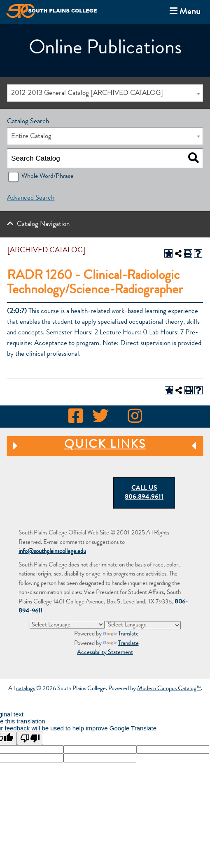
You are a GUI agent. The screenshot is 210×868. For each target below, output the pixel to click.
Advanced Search (31, 198)
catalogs (26, 689)
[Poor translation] (30, 738)
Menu (183, 11)
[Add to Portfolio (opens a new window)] (168, 253)
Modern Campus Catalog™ (169, 689)
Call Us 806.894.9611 (144, 493)
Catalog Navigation (43, 224)
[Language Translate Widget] (67, 625)
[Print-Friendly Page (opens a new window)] (188, 253)
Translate (121, 634)
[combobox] (105, 93)
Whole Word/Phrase (47, 177)
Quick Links (102, 446)
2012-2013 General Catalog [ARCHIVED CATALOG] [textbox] (87, 93)
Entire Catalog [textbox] (31, 137)
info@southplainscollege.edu (52, 552)
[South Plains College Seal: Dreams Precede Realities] (76, 478)
